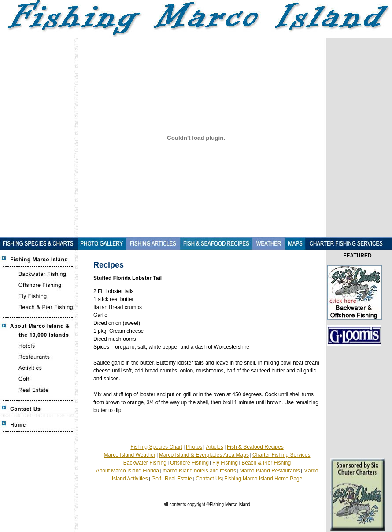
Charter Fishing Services (281, 455)
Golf (156, 479)
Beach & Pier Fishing (266, 463)
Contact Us (209, 479)
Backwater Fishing (145, 463)
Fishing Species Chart (156, 447)
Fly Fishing (225, 463)
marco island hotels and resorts (199, 471)
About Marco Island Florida (128, 471)
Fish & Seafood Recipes (255, 447)
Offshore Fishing (189, 463)
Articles (214, 447)
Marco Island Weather (130, 455)
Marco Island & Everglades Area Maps (204, 455)
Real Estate (178, 479)
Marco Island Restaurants (270, 471)
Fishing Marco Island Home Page (263, 479)
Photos (194, 447)
